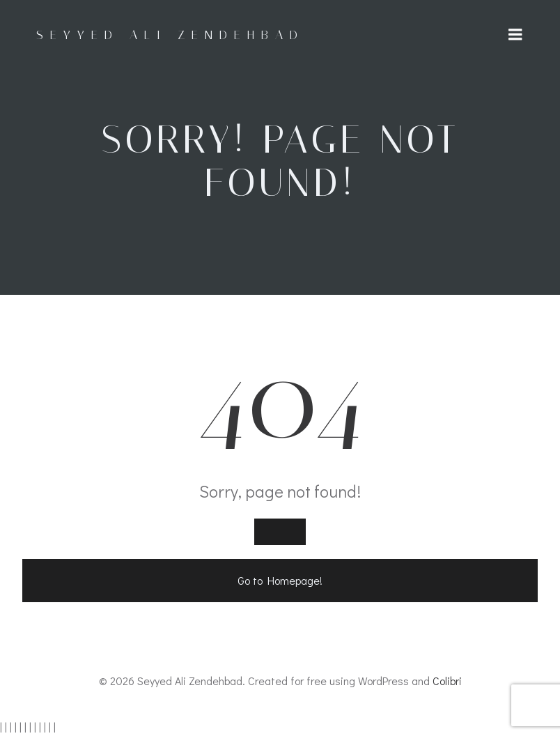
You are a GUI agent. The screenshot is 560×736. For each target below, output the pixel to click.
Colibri (447, 681)
